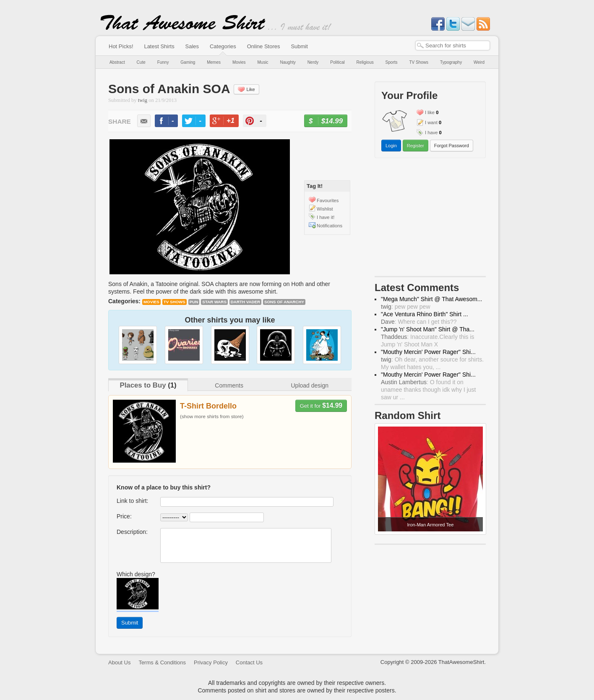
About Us (119, 662)
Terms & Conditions (162, 662)
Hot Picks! (121, 46)
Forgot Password (452, 146)
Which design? (136, 574)
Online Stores (264, 46)
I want (431, 122)
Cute (141, 62)
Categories (223, 46)
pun (194, 302)
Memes (214, 62)
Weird (479, 62)
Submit (299, 46)
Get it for (321, 405)
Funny (163, 62)
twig (143, 100)
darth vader (245, 302)
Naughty (288, 62)
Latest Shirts (159, 46)
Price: (124, 516)
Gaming (188, 62)
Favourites (328, 200)
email (144, 121)
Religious (365, 62)
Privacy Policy (211, 662)
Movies (239, 62)
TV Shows (419, 62)
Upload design (310, 385)
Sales (192, 46)
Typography (451, 62)
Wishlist (325, 209)
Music (263, 62)
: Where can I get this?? (419, 322)
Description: (132, 532)
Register (416, 146)
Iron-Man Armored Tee (430, 525)
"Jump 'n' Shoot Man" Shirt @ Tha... (428, 329)
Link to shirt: (132, 501)
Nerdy (313, 62)
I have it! (326, 217)
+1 (228, 122)
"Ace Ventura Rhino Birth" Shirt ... (425, 314)
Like (246, 89)
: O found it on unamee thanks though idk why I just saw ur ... (428, 390)
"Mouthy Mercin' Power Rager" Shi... (428, 352)
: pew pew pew (406, 307)
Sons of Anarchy (284, 302)
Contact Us (249, 662)
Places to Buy (143, 385)
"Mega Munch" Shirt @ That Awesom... (432, 299)
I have (431, 133)
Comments (229, 385)
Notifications (330, 226)
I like (430, 112)
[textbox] (453, 46)
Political (337, 62)
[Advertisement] (430, 219)
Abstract (117, 62)
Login (391, 146)
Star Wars (214, 302)
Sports (392, 62)
